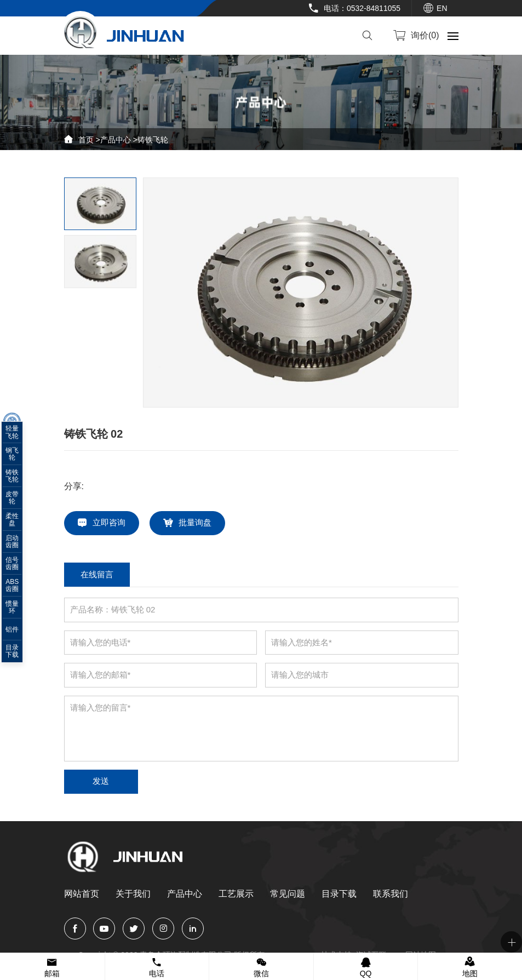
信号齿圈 (19, 566)
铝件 (19, 632)
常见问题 (288, 895)
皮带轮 (19, 501)
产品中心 (116, 140)
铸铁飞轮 (153, 140)
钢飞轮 (19, 457)
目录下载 (339, 895)
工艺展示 (236, 895)
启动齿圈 (19, 545)
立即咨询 (110, 523)
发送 (102, 783)
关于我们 (133, 895)
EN (442, 8)
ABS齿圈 (19, 588)
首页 (86, 140)
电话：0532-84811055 (362, 8)
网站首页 (82, 895)
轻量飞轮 (19, 435)
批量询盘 (197, 523)
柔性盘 (19, 523)
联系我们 (391, 895)
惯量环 (19, 610)
